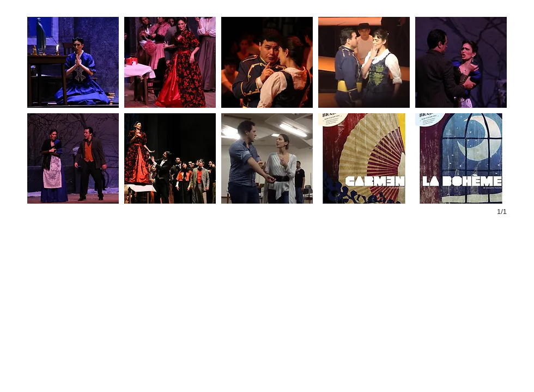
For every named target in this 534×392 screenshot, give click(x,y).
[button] (73, 62)
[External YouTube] (141, 300)
